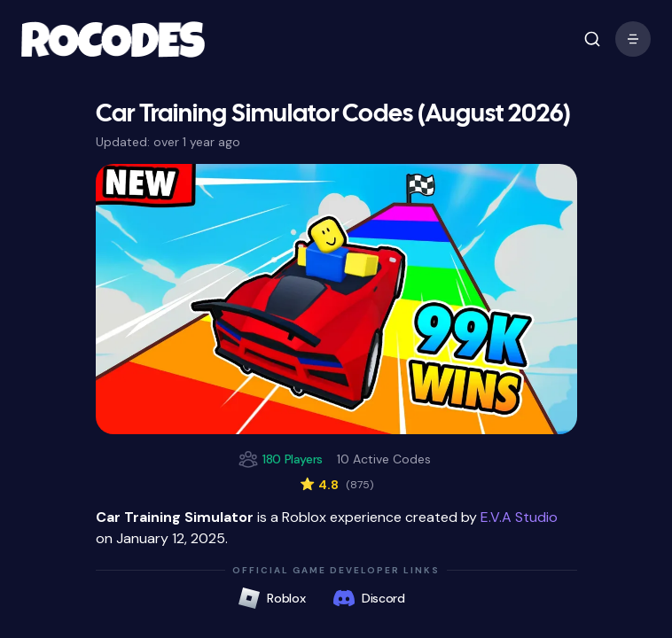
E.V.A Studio (519, 517)
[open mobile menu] (592, 39)
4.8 (336, 485)
